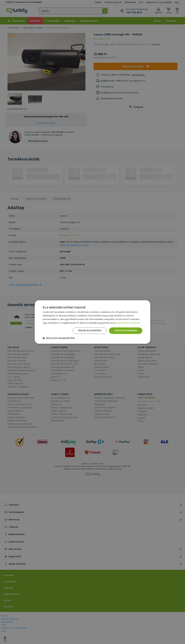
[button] (59, 338)
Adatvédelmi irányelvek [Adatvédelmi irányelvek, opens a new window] (128, 323)
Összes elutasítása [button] (90, 331)
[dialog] (92, 322)
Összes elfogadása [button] (126, 331)
